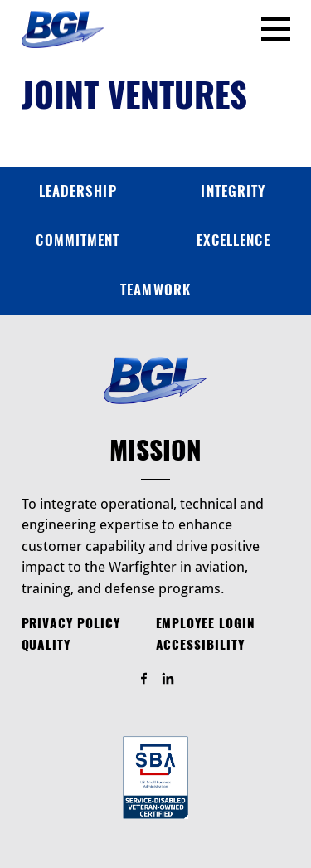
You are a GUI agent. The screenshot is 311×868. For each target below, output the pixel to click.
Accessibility (200, 645)
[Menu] (276, 29)
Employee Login (206, 623)
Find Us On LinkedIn (175, 679)
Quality (46, 645)
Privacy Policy (71, 623)
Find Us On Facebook (151, 679)
